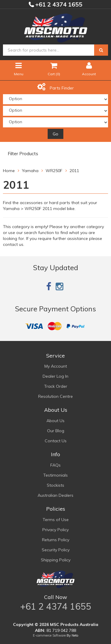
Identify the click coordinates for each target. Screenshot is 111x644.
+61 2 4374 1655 (58, 4)
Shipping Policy (56, 560)
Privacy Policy (55, 530)
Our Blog (56, 431)
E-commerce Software (49, 635)
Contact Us (56, 441)
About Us (55, 421)
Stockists (55, 485)
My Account (56, 366)
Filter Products (23, 154)
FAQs (55, 465)
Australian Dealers (55, 495)
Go (55, 134)
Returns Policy (56, 540)
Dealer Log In (55, 376)
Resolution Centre (55, 396)
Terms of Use (56, 520)
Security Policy (56, 550)
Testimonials (55, 475)
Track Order (56, 386)
